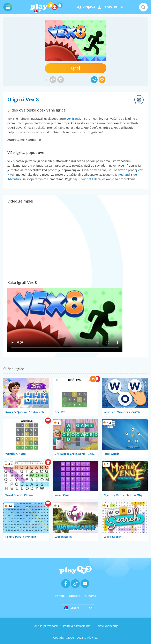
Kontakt (75, 596)
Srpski (72, 608)
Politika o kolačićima (77, 626)
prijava (86, 7)
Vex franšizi (74, 119)
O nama (91, 596)
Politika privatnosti (45, 626)
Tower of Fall (88, 179)
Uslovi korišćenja (107, 626)
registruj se (111, 7)
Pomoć (60, 596)
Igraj (76, 68)
